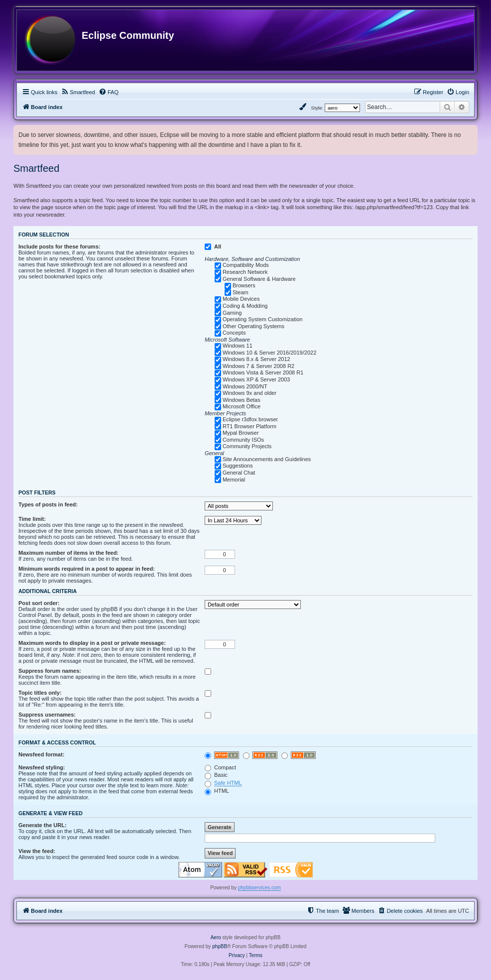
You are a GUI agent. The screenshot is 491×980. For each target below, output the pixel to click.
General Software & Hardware (259, 279)
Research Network (245, 272)
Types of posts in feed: (48, 504)
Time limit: (32, 519)
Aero (216, 937)
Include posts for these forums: (59, 246)
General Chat (239, 473)
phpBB (220, 946)
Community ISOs (243, 440)
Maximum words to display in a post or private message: (92, 643)
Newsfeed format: (41, 754)
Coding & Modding (245, 306)
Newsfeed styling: (42, 767)
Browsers (244, 285)
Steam (241, 292)
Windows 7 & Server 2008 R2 (258, 366)
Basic (216, 775)
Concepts (234, 333)
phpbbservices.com (259, 888)
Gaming (232, 313)
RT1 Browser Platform (249, 426)
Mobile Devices (241, 299)
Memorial (234, 480)
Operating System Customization (263, 319)
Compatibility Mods (246, 265)
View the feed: (37, 851)
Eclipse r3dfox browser (250, 419)
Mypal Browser (241, 433)
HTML (217, 791)
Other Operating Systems (253, 326)
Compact (220, 767)
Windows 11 (238, 346)
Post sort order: (39, 603)
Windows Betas (242, 400)
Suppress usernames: (47, 715)
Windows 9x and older (249, 393)
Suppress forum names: (50, 671)
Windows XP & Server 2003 (256, 379)
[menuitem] (78, 92)
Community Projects (247, 446)
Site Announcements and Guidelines (267, 459)
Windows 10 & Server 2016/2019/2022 (269, 353)
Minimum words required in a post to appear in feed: (87, 569)
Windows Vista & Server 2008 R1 (263, 372)
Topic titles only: (40, 693)
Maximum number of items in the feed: (68, 553)
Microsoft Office (242, 406)
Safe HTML (228, 783)
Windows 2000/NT (245, 386)
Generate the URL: (43, 825)
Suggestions (238, 466)
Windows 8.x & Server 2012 (256, 359)
